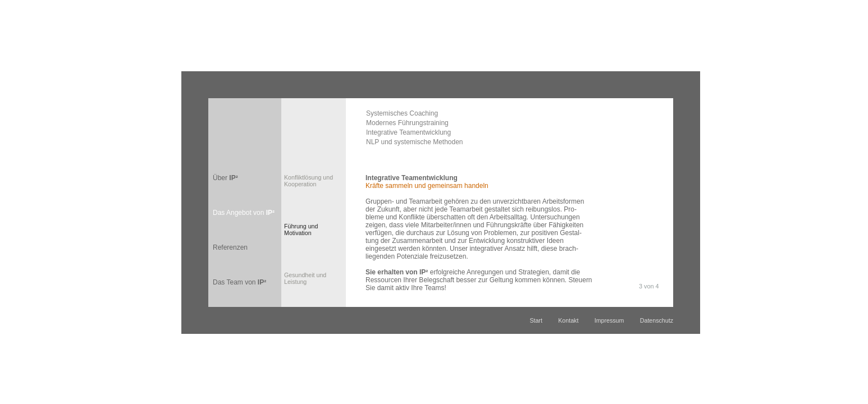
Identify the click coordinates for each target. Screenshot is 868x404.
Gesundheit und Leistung (305, 278)
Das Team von (239, 282)
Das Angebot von (244, 213)
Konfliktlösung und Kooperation (309, 181)
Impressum (609, 320)
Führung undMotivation (301, 229)
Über (225, 178)
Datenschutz (657, 320)
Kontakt (568, 320)
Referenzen (230, 247)
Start (536, 320)
